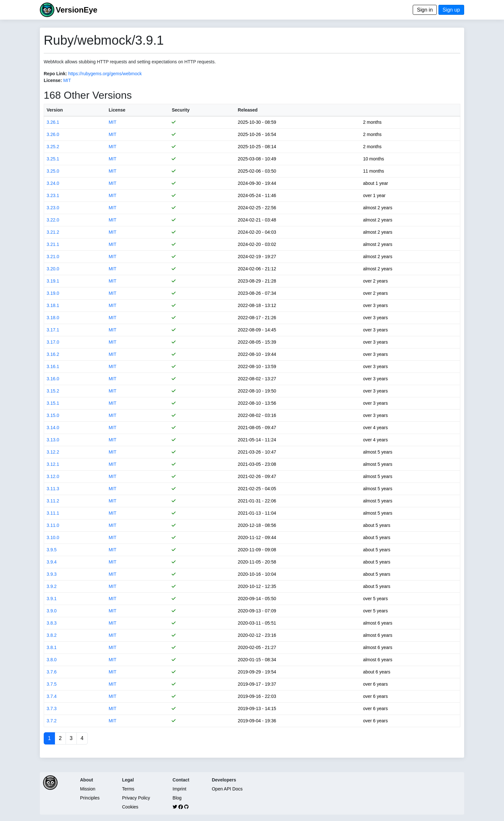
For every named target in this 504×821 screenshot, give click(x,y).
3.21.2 (53, 232)
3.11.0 (53, 525)
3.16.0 (53, 379)
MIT (67, 80)
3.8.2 (52, 635)
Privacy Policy (136, 798)
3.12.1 (53, 464)
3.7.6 (52, 672)
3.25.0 (53, 171)
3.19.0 (53, 293)
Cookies (130, 807)
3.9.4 (52, 562)
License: (53, 80)
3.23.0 (53, 208)
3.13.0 (53, 440)
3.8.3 (52, 623)
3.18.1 (53, 305)
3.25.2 (53, 147)
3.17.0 (53, 342)
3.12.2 (53, 452)
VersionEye (76, 10)
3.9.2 (52, 586)
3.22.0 (53, 220)
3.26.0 (53, 134)
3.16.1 (53, 366)
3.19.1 (53, 281)
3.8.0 (52, 660)
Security (180, 110)
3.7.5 (52, 684)
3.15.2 (53, 391)
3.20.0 (53, 269)
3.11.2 (53, 501)
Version (55, 110)
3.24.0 (53, 183)
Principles (90, 798)
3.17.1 (53, 330)
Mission (88, 789)
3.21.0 (53, 257)
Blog (177, 798)
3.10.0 (53, 537)
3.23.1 (53, 195)
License (117, 110)
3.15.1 (53, 403)
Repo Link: (55, 74)
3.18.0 (53, 318)
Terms (128, 789)
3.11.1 (53, 513)
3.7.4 (52, 696)
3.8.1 (52, 647)
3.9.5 (52, 550)
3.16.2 (53, 354)
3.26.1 (53, 122)
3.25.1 (53, 159)
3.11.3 (53, 489)
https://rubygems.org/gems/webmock (105, 74)
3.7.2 (52, 721)
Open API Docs (227, 789)
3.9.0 (52, 611)
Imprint (180, 789)
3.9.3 (52, 574)
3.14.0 (53, 428)
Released (248, 110)
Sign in (425, 10)
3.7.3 (52, 708)
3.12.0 (53, 476)
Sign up (451, 10)
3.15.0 (53, 415)
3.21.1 (53, 244)
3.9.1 (52, 599)
